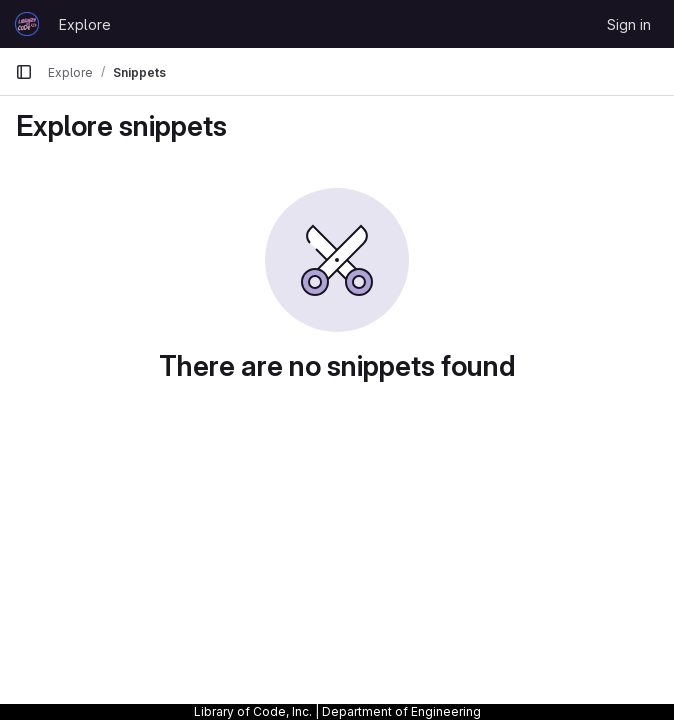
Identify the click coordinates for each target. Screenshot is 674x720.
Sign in (629, 24)
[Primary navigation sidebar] (24, 72)
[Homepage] (27, 24)
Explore (85, 24)
